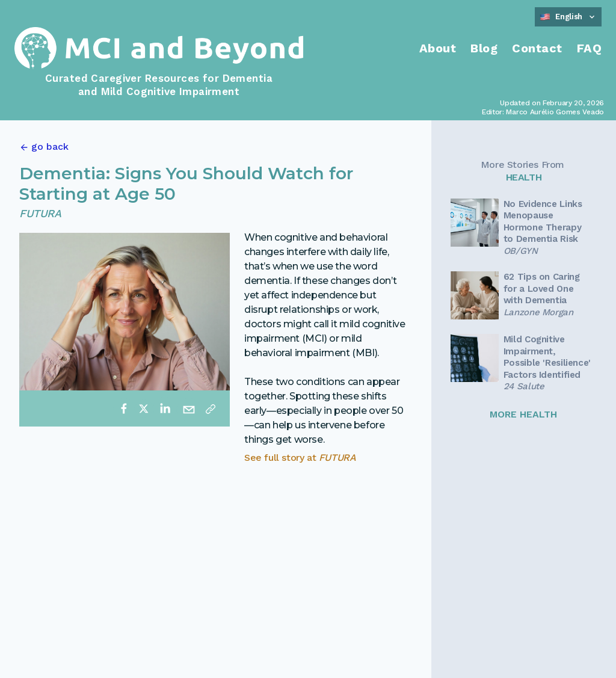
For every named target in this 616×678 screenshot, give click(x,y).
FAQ (590, 48)
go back (50, 146)
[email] (189, 408)
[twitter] (144, 408)
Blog (484, 48)
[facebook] (124, 408)
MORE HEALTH (523, 414)
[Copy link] (211, 408)
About (438, 48)
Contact (537, 48)
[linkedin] (165, 408)
